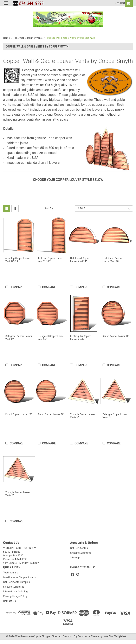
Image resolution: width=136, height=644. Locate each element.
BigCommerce (82, 636)
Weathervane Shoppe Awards (20, 577)
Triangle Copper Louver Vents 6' (18, 494)
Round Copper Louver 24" (19, 414)
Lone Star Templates (114, 636)
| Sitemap (56, 636)
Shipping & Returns (81, 553)
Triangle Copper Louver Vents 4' (83, 416)
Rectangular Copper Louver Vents (81, 338)
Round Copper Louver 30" (51, 414)
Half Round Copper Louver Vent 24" (80, 260)
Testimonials (11, 573)
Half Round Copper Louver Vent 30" (112, 260)
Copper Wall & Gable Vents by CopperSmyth (71, 38)
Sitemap (75, 558)
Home (7, 38)
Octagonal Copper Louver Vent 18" (19, 338)
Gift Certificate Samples (17, 582)
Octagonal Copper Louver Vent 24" (51, 338)
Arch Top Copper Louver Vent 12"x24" (18, 260)
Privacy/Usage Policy (15, 596)
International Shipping (15, 592)
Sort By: (49, 208)
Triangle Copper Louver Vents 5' (115, 416)
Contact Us (9, 601)
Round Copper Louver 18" (116, 336)
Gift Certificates (79, 548)
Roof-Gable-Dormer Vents (28, 38)
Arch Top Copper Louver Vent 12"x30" (50, 260)
